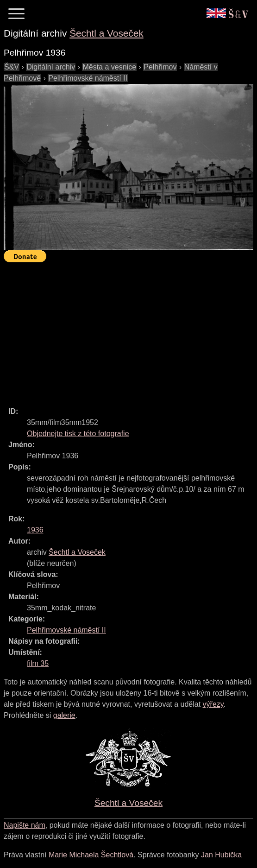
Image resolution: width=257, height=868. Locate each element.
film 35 (38, 663)
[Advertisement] (130, 330)
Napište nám (25, 825)
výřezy (213, 704)
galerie (64, 715)
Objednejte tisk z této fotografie (78, 434)
